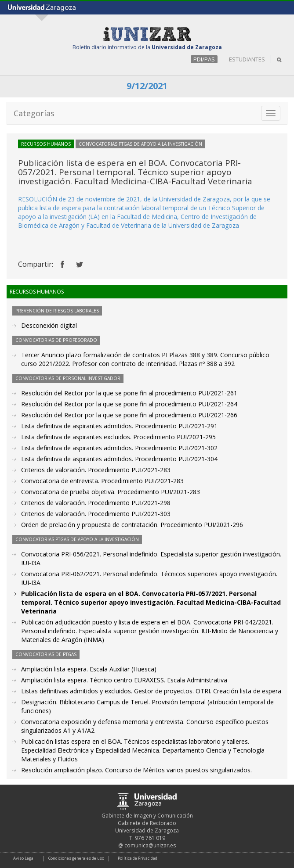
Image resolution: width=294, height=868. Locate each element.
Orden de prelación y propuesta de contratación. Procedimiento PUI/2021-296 (132, 525)
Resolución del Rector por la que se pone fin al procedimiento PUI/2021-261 (129, 393)
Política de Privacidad (138, 858)
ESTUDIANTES (247, 59)
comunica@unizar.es (150, 845)
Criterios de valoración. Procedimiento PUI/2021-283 (96, 470)
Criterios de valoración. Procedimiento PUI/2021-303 (96, 514)
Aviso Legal (24, 858)
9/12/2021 (147, 86)
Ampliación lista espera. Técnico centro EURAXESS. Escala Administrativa (124, 680)
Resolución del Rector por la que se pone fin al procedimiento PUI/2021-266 (129, 415)
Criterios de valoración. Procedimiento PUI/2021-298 (96, 503)
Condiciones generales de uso (76, 858)
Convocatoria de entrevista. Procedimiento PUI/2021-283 (102, 481)
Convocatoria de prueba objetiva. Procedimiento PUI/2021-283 (111, 492)
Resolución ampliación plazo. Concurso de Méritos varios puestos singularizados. (136, 770)
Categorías (34, 113)
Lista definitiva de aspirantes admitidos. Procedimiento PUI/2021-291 (119, 426)
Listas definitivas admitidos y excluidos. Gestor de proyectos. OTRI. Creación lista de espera (151, 691)
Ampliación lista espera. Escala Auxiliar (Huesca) (89, 669)
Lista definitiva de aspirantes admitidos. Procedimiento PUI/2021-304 (119, 459)
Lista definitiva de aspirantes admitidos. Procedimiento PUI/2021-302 (119, 448)
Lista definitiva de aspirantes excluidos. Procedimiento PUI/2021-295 (118, 437)
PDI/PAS (204, 59)
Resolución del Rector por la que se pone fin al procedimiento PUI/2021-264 (129, 404)
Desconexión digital (49, 325)
